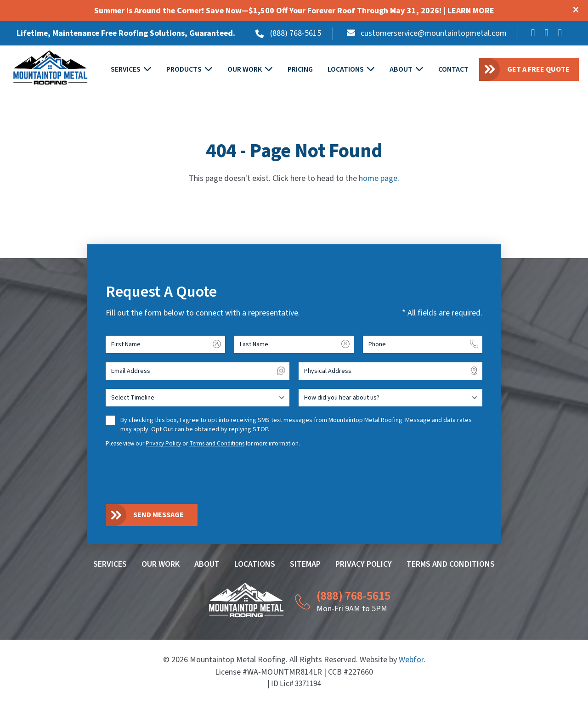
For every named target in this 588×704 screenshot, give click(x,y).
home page (378, 179)
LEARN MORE (471, 11)
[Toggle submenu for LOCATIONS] (371, 70)
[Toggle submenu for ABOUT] (420, 70)
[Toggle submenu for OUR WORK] (269, 70)
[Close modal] (576, 11)
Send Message (158, 515)
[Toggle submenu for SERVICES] (148, 70)
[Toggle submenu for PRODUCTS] (209, 70)
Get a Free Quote (538, 69)
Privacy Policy (163, 444)
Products (184, 70)
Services (126, 70)
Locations (346, 70)
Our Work (245, 70)
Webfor (411, 660)
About (401, 70)
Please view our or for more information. (203, 444)
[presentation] (175, 475)
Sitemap (305, 565)
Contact (454, 70)
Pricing (301, 70)
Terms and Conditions (217, 444)
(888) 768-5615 (296, 33)
